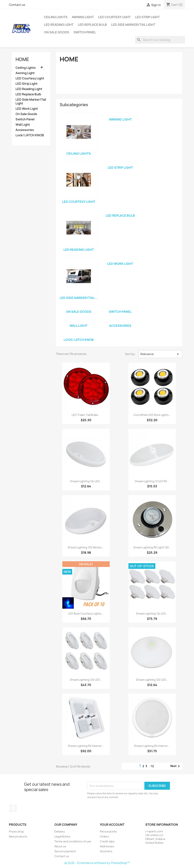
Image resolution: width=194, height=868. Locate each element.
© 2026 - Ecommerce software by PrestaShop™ (97, 863)
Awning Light (83, 17)
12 (152, 766)
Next (176, 766)
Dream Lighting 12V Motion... (86, 547)
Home (22, 59)
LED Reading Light (59, 25)
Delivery (60, 832)
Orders (104, 836)
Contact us (17, 5)
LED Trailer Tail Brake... (86, 415)
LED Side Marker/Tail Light (133, 25)
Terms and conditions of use (73, 841)
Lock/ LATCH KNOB (30, 135)
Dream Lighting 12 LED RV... (152, 481)
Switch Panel (85, 32)
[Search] (160, 40)
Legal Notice (62, 836)
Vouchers (106, 851)
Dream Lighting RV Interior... (86, 746)
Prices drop (16, 832)
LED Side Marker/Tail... (79, 298)
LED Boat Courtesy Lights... (86, 614)
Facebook (13, 808)
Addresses (107, 846)
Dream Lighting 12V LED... (86, 680)
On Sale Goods (57, 32)
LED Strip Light (147, 17)
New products (18, 836)
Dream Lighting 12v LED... (86, 481)
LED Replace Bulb (92, 25)
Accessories (25, 130)
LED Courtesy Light (114, 17)
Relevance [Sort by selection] (160, 354)
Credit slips (107, 841)
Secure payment (65, 851)
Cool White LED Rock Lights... (152, 415)
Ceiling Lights (56, 17)
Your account (112, 825)
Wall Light (23, 125)
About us (60, 846)
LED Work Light (27, 109)
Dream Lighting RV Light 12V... (152, 547)
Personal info (108, 832)
